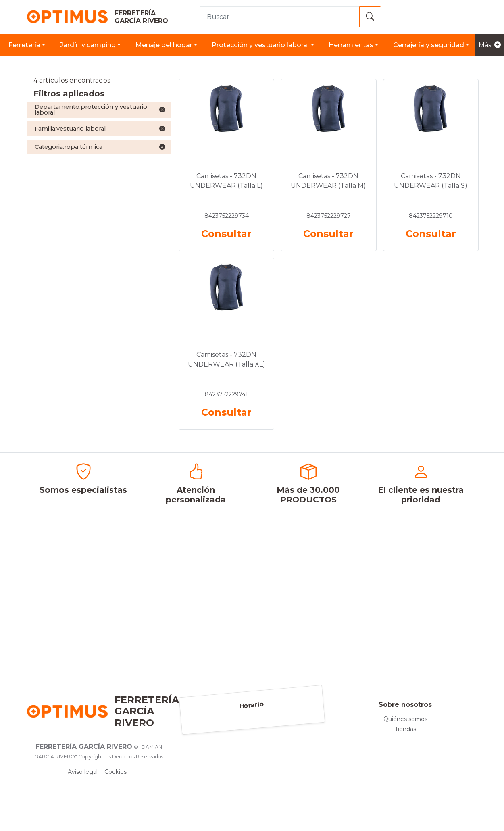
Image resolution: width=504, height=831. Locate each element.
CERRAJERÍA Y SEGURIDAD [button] (429, 45)
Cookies (116, 772)
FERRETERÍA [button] (24, 45)
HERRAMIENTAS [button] (351, 45)
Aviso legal (83, 772)
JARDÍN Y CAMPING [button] (88, 45)
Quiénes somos (405, 719)
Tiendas (405, 729)
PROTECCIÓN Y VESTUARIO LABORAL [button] (260, 45)
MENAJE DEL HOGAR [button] (164, 45)
